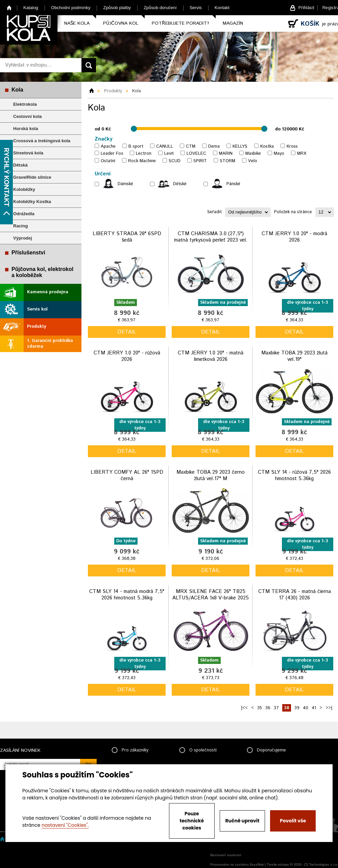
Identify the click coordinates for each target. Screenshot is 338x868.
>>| (329, 708)
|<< (244, 708)
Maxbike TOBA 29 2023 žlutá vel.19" (294, 356)
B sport (136, 146)
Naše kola (77, 23)
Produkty (37, 327)
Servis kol (37, 309)
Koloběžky (24, 189)
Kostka (267, 146)
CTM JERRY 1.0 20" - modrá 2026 (294, 237)
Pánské (233, 184)
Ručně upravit (242, 821)
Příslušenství (28, 253)
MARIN (226, 154)
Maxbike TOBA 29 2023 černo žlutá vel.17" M (211, 476)
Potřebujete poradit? (180, 23)
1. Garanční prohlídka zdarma (50, 344)
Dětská (20, 165)
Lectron (144, 154)
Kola (17, 90)
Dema (214, 146)
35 (260, 708)
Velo (253, 161)
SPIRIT (200, 161)
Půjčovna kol (121, 23)
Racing (20, 226)
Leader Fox (112, 154)
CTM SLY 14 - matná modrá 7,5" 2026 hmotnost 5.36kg (127, 595)
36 (268, 708)
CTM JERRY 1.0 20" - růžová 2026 (127, 356)
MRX (302, 154)
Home (9, 8)
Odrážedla (24, 214)
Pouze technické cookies (192, 821)
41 (314, 708)
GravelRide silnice (32, 177)
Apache (108, 146)
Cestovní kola (28, 116)
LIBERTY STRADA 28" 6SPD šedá (127, 237)
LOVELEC (196, 154)
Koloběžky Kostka (32, 202)
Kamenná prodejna (48, 292)
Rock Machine (142, 161)
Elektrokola (25, 104)
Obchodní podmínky (71, 8)
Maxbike (253, 154)
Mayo (279, 154)
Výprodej (23, 238)
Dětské (180, 184)
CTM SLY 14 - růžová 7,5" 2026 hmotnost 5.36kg (294, 476)
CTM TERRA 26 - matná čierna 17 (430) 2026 (295, 595)
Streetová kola (28, 153)
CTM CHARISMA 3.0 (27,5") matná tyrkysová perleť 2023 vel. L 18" (211, 240)
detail (127, 332)
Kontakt (222, 8)
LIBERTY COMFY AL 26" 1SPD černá (127, 476)
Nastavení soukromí (226, 855)
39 (297, 708)
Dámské (125, 184)
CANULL (165, 146)
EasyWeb (257, 865)
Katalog (31, 8)
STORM (227, 161)
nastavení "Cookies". (65, 825)
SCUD (175, 161)
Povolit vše (293, 821)
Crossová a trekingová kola (42, 141)
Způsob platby (117, 8)
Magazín (233, 23)
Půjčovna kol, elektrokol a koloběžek (42, 272)
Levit (169, 154)
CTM (191, 146)
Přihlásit (306, 8)
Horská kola (26, 129)
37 (276, 708)
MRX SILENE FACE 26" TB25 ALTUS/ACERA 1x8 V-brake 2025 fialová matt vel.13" (211, 598)
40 (306, 708)
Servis (196, 8)
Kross (292, 146)
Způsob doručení (160, 8)
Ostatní (108, 161)
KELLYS (240, 146)
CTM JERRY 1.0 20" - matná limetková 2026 (211, 356)
